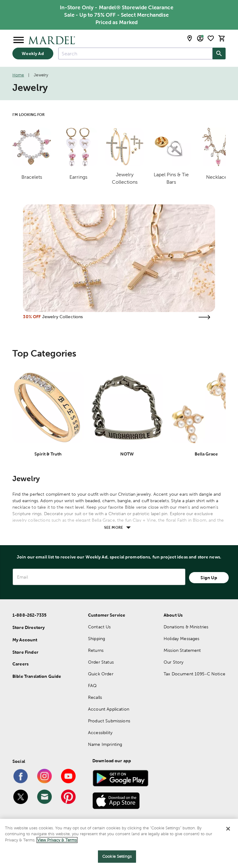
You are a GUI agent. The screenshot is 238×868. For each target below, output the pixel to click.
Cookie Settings (117, 856)
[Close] (228, 829)
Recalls (95, 697)
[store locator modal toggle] (190, 38)
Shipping (97, 639)
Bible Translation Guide (37, 676)
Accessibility (100, 733)
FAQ (92, 686)
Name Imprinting (105, 744)
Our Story (174, 662)
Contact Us (99, 627)
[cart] (222, 38)
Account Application (109, 709)
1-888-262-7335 (29, 615)
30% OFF (32, 317)
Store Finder (25, 652)
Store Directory (29, 627)
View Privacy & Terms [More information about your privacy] (57, 840)
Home (18, 75)
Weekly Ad (33, 53)
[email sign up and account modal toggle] (200, 38)
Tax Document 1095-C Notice (194, 674)
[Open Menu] (19, 40)
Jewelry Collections (63, 317)
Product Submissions (109, 721)
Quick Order (101, 674)
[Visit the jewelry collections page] (205, 317)
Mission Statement (182, 650)
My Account (25, 640)
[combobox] (135, 53)
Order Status (101, 662)
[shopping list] (211, 38)
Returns (96, 650)
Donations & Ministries (186, 627)
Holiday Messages (181, 639)
